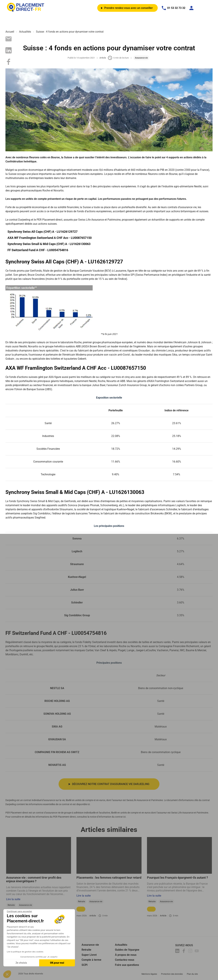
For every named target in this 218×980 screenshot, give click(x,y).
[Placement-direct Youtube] (197, 952)
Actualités (25, 32)
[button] (7, 974)
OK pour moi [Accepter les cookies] (57, 963)
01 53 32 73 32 (174, 8)
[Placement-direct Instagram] (191, 952)
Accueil (10, 32)
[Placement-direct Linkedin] (178, 952)
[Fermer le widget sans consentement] (19, 911)
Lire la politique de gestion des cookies (25, 952)
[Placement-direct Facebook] (184, 952)
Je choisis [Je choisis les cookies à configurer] (21, 963)
